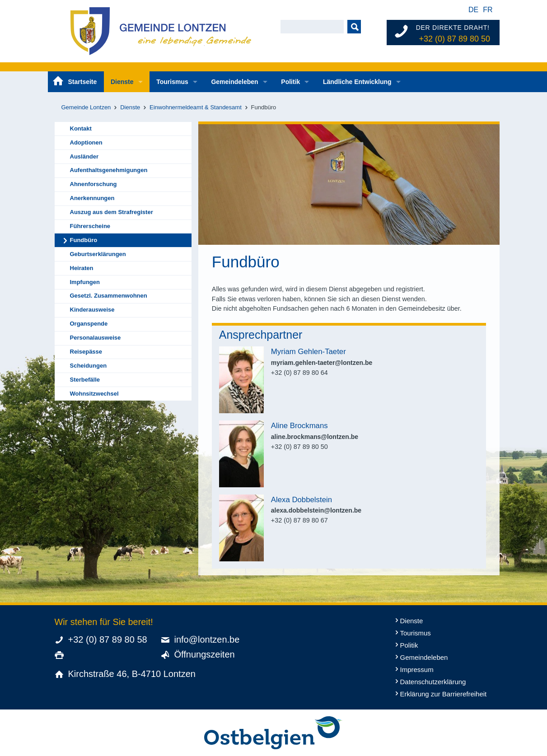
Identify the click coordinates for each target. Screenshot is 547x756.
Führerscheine (90, 226)
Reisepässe (86, 352)
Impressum (417, 670)
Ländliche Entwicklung (357, 82)
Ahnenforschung (94, 184)
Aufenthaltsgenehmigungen (109, 170)
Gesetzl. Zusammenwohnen (109, 296)
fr (488, 10)
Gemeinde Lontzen (86, 107)
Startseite (83, 82)
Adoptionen (86, 142)
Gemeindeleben (234, 82)
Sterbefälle (85, 380)
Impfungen (85, 282)
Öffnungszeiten (205, 654)
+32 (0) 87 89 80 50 (454, 39)
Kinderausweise (92, 310)
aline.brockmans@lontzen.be (315, 437)
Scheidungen (89, 366)
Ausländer (84, 156)
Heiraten (82, 268)
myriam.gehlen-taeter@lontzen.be (322, 363)
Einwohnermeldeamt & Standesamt (196, 107)
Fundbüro (84, 240)
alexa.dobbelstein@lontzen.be (316, 510)
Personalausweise (96, 338)
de (473, 10)
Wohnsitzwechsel (94, 394)
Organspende (89, 324)
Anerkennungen (92, 198)
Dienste (122, 82)
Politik (290, 82)
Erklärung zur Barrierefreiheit (444, 694)
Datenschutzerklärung (433, 682)
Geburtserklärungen (98, 254)
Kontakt (81, 128)
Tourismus (172, 82)
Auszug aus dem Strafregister (112, 212)
